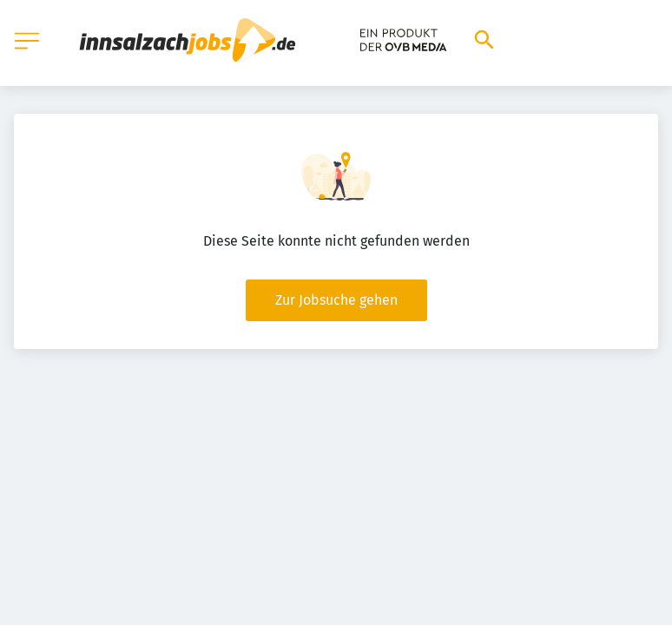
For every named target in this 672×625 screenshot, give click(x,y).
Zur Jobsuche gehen (336, 300)
